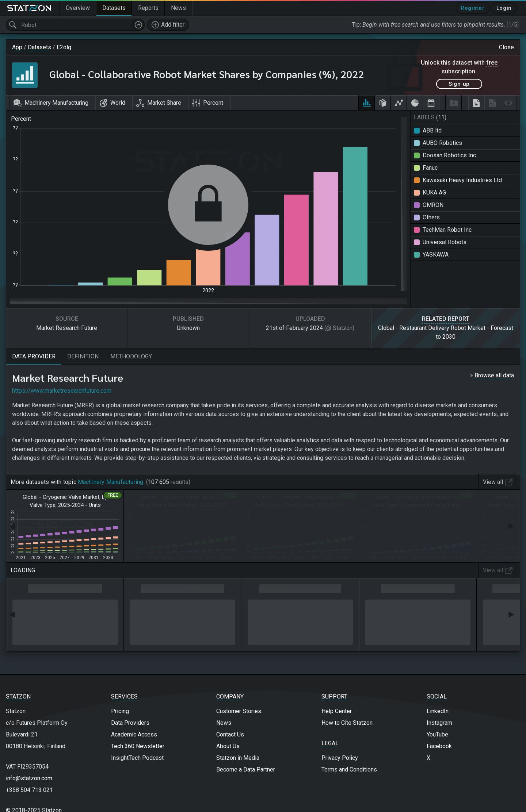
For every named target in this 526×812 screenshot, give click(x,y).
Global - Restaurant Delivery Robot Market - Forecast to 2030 (446, 332)
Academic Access (134, 734)
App (17, 47)
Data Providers (130, 723)
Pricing (120, 711)
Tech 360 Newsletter (138, 746)
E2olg (64, 47)
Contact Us (230, 734)
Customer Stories (239, 711)
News (224, 723)
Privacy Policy (340, 758)
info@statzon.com (29, 778)
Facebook (439, 746)
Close (506, 47)
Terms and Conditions (349, 769)
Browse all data (494, 375)
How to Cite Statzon (347, 723)
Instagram (439, 723)
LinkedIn (438, 711)
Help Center (337, 711)
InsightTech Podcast (137, 758)
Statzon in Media (238, 758)
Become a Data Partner (246, 769)
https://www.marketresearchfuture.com (62, 391)
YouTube (437, 734)
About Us (228, 746)
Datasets (39, 47)
